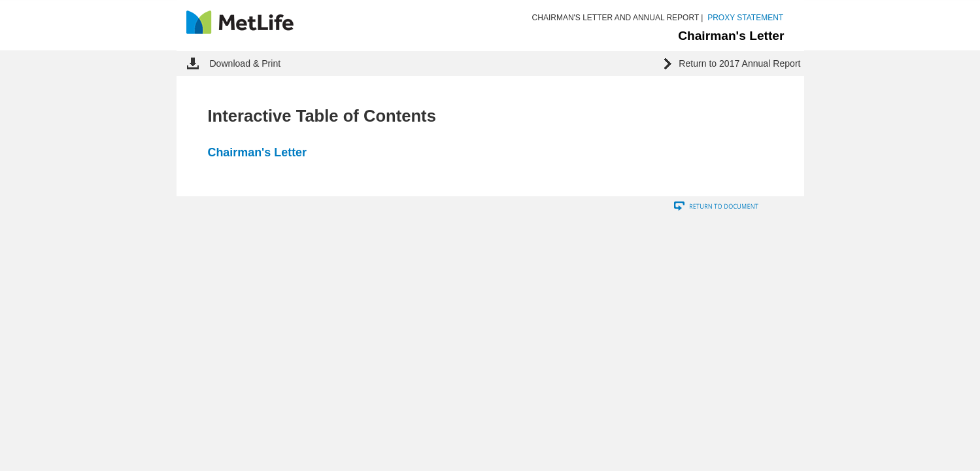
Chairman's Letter (258, 152)
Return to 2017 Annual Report (739, 63)
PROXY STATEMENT (745, 18)
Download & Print (245, 63)
